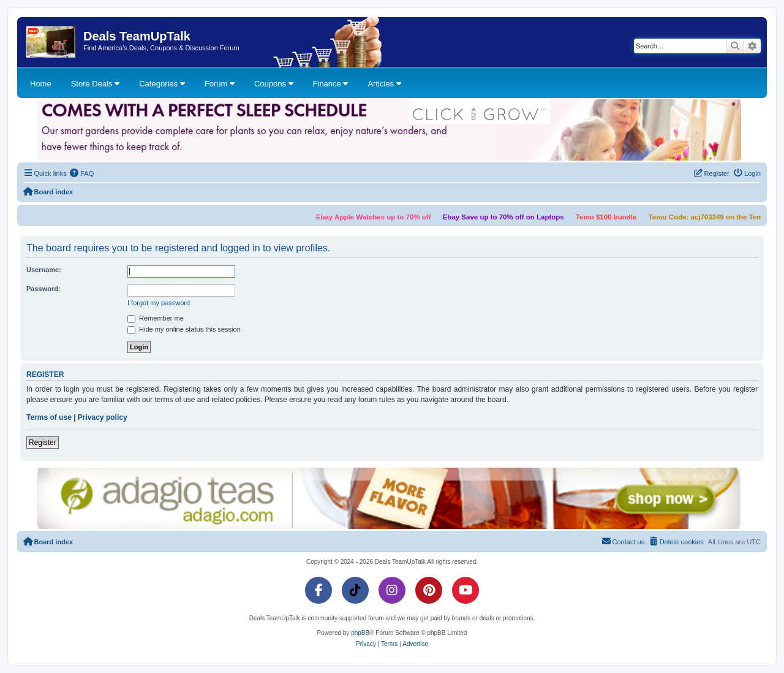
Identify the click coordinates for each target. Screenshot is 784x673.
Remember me (156, 319)
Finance (331, 84)
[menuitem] (82, 173)
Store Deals (96, 84)
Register (43, 443)
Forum (220, 84)
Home (41, 84)
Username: (44, 270)
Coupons (274, 84)
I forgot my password (159, 303)
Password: (43, 289)
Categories (162, 84)
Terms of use (49, 417)
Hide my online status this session (184, 330)
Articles (384, 84)
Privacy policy (103, 417)
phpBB (360, 633)
